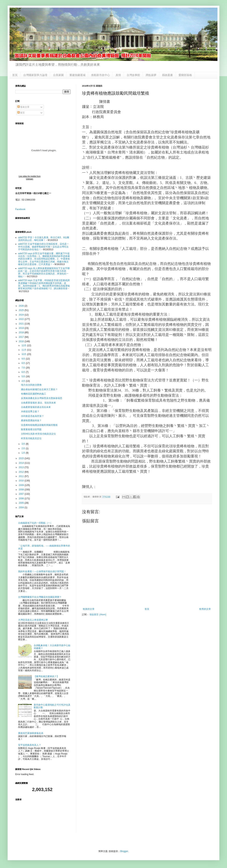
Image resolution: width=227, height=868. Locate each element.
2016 (22, 341)
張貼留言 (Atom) (98, 615)
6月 (24, 372)
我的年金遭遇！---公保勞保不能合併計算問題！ (42, 571)
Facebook (20, 209)
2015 (22, 458)
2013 (22, 467)
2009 (22, 485)
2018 (22, 332)
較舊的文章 (205, 609)
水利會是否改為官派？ (32, 416)
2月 (24, 448)
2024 (22, 315)
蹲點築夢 (151, 75)
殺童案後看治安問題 (31, 429)
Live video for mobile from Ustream (30, 178)
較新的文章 (89, 609)
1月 (24, 453)
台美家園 (58, 75)
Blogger (124, 851)
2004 (22, 508)
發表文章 (23, 107)
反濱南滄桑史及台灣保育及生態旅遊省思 (42, 398)
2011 (22, 476)
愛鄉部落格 (185, 75)
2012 (22, 472)
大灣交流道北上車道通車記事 (33, 620)
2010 (22, 481)
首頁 (15, 75)
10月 (24, 354)
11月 (24, 350)
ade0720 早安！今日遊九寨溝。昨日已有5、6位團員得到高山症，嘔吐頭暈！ (44, 239)
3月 (24, 444)
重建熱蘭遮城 (77, 75)
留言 (21, 113)
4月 (24, 381)
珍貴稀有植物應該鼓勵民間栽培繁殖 (39, 425)
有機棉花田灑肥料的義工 (34, 394)
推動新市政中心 (101, 75)
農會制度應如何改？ (31, 420)
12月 (24, 345)
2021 (22, 324)
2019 (22, 328)
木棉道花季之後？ (30, 412)
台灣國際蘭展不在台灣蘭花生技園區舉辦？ (40, 597)
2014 (22, 463)
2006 (22, 499)
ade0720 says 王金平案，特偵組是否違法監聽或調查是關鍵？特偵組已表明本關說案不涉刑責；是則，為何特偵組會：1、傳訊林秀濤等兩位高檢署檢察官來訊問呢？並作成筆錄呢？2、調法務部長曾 (44, 284)
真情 (118, 75)
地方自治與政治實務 (31, 385)
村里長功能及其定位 (31, 438)
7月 (24, 368)
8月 (24, 363)
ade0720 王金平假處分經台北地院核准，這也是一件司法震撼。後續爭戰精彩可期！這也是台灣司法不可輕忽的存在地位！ (43, 247)
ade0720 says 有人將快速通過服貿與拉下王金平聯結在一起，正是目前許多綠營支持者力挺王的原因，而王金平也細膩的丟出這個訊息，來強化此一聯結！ (44, 272)
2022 (22, 319)
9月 (24, 359)
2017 (22, 337)
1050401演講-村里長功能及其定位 (38, 434)
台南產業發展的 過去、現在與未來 (38, 403)
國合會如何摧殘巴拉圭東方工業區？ (39, 389)
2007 (22, 494)
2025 (22, 310)
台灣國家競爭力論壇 (35, 75)
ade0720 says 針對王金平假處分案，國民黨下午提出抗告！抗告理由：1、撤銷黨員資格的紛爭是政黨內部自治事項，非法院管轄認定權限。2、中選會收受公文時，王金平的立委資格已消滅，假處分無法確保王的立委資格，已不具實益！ (44, 259)
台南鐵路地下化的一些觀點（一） (35, 523)
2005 (22, 503)
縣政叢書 (167, 75)
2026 (22, 306)
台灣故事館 (133, 75)
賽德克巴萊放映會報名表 (31, 733)
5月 (24, 376)
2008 (22, 490)
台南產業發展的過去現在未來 (36, 407)
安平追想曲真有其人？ (30, 745)
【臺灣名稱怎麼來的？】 (46, 676)
